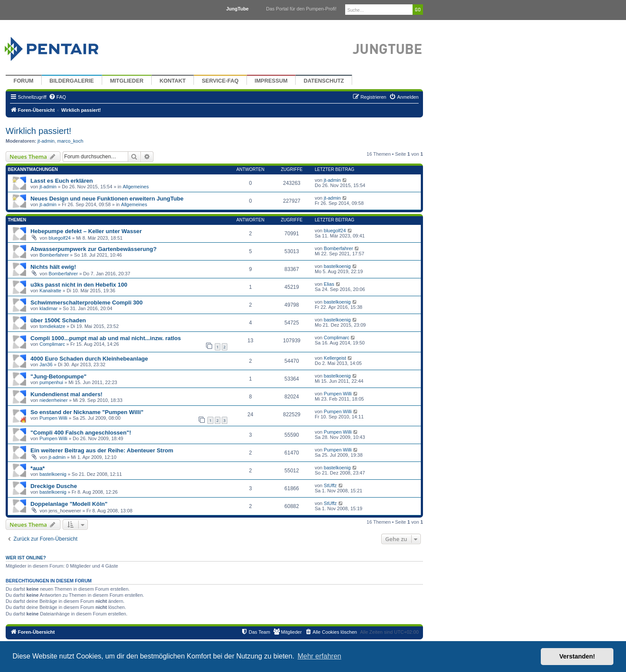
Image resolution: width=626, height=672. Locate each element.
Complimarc (52, 344)
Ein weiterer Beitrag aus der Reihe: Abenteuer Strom (102, 450)
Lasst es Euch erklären (62, 181)
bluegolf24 (60, 238)
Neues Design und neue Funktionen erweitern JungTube (107, 199)
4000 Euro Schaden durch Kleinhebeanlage (89, 359)
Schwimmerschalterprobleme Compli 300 (87, 303)
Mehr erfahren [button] (319, 656)
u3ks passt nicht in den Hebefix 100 (79, 285)
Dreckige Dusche (54, 486)
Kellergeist (335, 358)
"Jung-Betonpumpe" (58, 376)
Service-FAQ (220, 81)
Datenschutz (324, 81)
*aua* (38, 468)
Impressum (271, 81)
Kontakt (173, 81)
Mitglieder (127, 81)
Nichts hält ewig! (53, 267)
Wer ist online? (26, 558)
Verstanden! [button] (577, 656)
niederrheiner (54, 400)
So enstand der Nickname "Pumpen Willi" (87, 412)
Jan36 (46, 364)
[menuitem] (57, 97)
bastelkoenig (337, 266)
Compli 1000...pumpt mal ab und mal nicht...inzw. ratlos (106, 338)
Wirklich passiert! (38, 131)
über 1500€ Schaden (58, 320)
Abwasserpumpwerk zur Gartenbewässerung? (93, 249)
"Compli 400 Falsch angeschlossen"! (81, 433)
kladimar (49, 308)
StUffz (330, 485)
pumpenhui (51, 382)
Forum (23, 81)
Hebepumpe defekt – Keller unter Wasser (86, 231)
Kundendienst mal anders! (67, 394)
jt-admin (46, 141)
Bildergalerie (72, 81)
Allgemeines (136, 187)
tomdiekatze (52, 326)
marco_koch (70, 141)
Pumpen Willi (338, 394)
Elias (329, 284)
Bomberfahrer (54, 255)
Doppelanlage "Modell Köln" (69, 504)
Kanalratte (50, 291)
